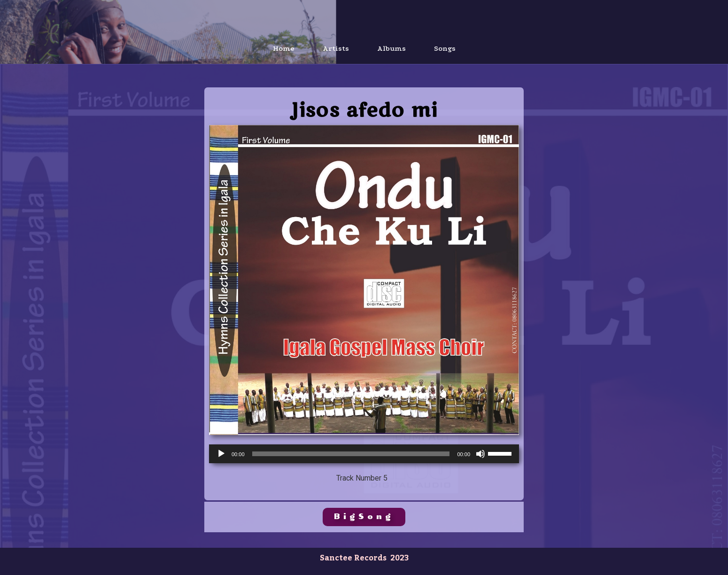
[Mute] (480, 454)
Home (284, 48)
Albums (391, 48)
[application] (364, 454)
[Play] (221, 454)
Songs (445, 48)
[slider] (351, 454)
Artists (336, 48)
